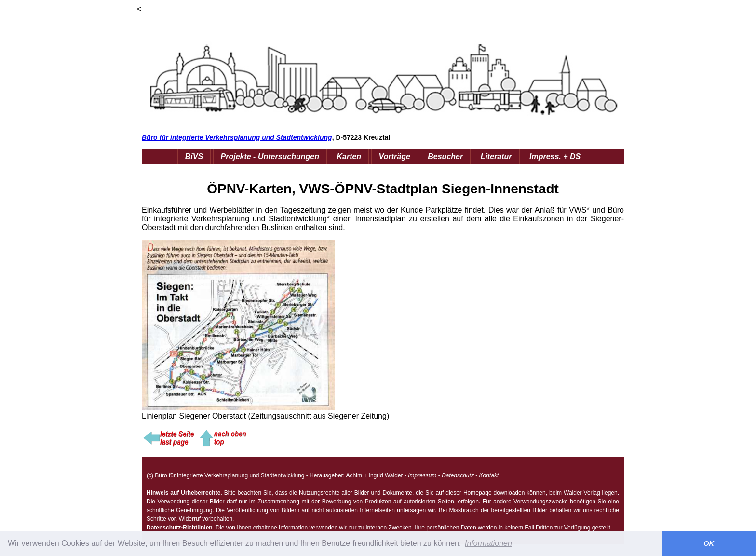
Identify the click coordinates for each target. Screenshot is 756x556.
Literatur (496, 156)
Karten (349, 156)
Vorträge (395, 156)
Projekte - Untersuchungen (270, 156)
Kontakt (489, 475)
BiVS (194, 156)
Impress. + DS (555, 156)
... (145, 25)
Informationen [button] (488, 543)
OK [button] (709, 543)
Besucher (445, 156)
